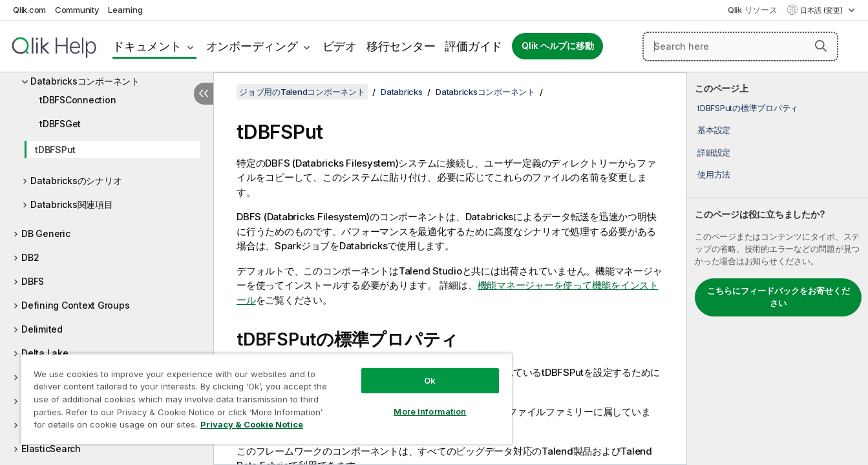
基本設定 (714, 130)
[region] (266, 399)
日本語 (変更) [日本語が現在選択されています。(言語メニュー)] (822, 10)
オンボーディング (252, 46)
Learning (125, 10)
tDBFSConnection (78, 100)
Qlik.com (29, 10)
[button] (821, 46)
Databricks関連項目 (72, 204)
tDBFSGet (60, 124)
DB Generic (46, 233)
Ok (430, 380)
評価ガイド (473, 46)
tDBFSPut (55, 150)
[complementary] (778, 269)
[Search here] (740, 46)
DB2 (30, 257)
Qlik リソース (753, 10)
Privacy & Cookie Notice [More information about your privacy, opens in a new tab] (252, 424)
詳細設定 (714, 152)
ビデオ (340, 46)
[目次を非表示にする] (204, 94)
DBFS (33, 281)
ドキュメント (147, 46)
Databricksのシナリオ (76, 181)
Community (77, 10)
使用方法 (714, 174)
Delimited (42, 329)
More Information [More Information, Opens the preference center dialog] (430, 411)
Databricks (402, 92)
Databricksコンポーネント (85, 81)
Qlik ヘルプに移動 (557, 46)
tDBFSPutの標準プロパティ (748, 108)
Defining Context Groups (75, 305)
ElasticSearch (51, 449)
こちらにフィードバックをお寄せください (778, 297)
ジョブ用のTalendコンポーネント (302, 92)
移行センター (401, 46)
